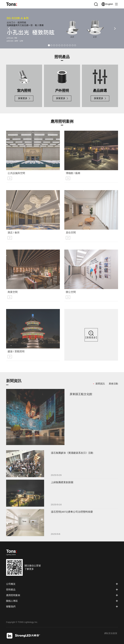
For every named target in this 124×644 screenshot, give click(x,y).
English (107, 4)
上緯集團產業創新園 (62, 484)
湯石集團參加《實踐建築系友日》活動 (72, 454)
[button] (9, 28)
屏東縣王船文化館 (81, 395)
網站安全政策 (111, 633)
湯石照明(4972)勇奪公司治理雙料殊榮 (72, 513)
